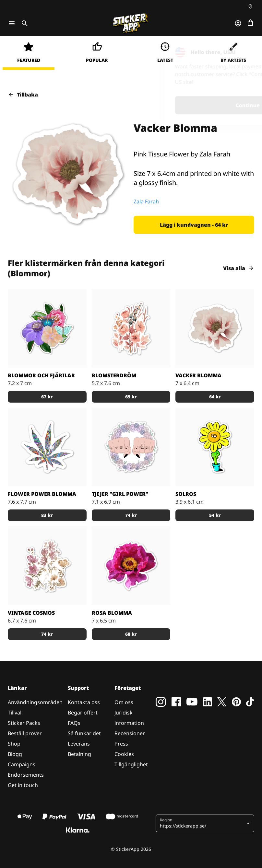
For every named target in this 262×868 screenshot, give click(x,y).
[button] (194, 225)
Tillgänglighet (131, 764)
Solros (186, 494)
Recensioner (130, 733)
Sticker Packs (24, 723)
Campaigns (22, 764)
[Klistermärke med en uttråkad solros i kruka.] (215, 447)
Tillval (15, 713)
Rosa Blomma (112, 613)
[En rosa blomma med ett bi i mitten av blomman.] (131, 566)
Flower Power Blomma (42, 494)
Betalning (79, 754)
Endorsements (26, 775)
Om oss (124, 702)
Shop (14, 744)
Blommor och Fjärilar (41, 375)
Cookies (124, 754)
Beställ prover (25, 733)
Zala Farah (146, 201)
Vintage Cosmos (31, 613)
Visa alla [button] (239, 268)
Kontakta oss (84, 702)
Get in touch (23, 785)
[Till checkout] (250, 23)
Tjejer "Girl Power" (120, 494)
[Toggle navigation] (12, 23)
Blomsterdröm (114, 375)
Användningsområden (35, 702)
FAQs (74, 723)
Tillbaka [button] (23, 95)
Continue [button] (172, 105)
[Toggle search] (23, 23)
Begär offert (83, 713)
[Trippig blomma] (47, 447)
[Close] (242, 50)
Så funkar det (84, 733)
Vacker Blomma (198, 375)
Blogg (15, 754)
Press (121, 744)
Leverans (79, 744)
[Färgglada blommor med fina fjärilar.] (47, 328)
